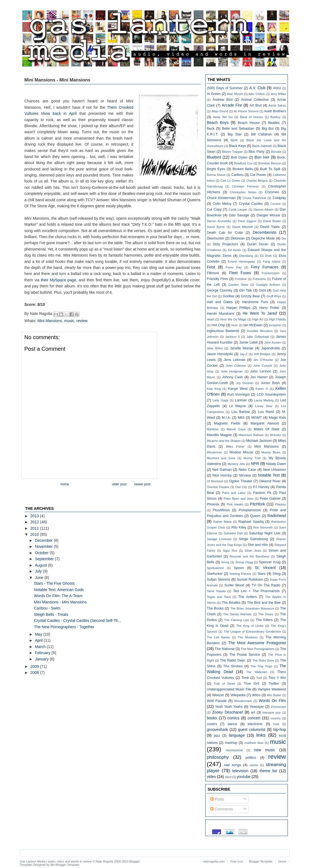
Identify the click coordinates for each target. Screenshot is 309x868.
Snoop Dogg (244, 562)
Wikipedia (238, 695)
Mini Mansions (50, 321)
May (39, 634)
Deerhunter (216, 238)
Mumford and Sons (221, 458)
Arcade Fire (232, 105)
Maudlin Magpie (219, 435)
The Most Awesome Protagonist (257, 643)
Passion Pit (262, 493)
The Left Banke (218, 637)
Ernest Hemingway (241, 262)
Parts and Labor (234, 493)
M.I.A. (226, 418)
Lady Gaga (221, 400)
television (240, 771)
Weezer (218, 695)
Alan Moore (235, 94)
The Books (215, 608)
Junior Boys (270, 383)
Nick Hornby (222, 475)
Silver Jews (253, 551)
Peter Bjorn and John (238, 499)
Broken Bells (243, 169)
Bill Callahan (261, 134)
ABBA (277, 88)
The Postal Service (245, 655)
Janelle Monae (242, 348)
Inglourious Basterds (223, 331)
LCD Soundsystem (271, 394)
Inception (275, 325)
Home (65, 484)
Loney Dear (264, 406)
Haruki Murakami (221, 314)
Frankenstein (271, 273)
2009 (35, 666)
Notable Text (269, 475)
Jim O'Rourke (263, 360)
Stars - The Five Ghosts (54, 583)
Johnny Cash (233, 377)
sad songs (233, 765)
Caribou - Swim (47, 608)
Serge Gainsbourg (253, 539)
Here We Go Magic (233, 319)
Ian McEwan (253, 325)
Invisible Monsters (260, 331)
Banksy (276, 117)
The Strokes (233, 666)
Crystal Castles (251, 204)
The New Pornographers (258, 649)
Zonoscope (278, 707)
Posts (217, 799)
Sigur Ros (230, 551)
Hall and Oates (220, 302)
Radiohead (277, 516)
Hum (235, 325)
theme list (268, 771)
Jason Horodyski (220, 354)
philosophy (218, 757)
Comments (222, 809)
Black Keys (237, 146)
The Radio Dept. (233, 660)
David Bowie (272, 221)
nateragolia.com (214, 861)
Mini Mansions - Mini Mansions (60, 602)
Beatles (274, 123)
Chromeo (272, 192)
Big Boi (267, 129)
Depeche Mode (263, 238)
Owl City (241, 487)
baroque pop (272, 712)
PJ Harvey (261, 487)
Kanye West (238, 389)
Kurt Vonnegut (238, 394)
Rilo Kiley (239, 527)
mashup (231, 743)
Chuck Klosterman (221, 198)
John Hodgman (232, 371)
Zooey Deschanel (228, 712)
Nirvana (245, 475)
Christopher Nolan (243, 192)
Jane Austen (273, 342)
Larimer (241, 400)
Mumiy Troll (252, 458)
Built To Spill (270, 169)
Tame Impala (216, 591)
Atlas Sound (220, 111)
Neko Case (247, 470)
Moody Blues (271, 452)
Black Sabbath (262, 146)
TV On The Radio (266, 585)
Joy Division (244, 383)
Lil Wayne (237, 406)
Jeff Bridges (262, 354)
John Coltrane (236, 366)
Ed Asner (234, 250)
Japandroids (271, 348)
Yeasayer (257, 707)
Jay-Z (244, 354)
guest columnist (252, 730)
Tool (259, 678)
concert (254, 718)
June (40, 578)
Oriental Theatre (218, 487)
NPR (255, 464)
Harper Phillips (238, 308)
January (42, 659)
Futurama (259, 279)
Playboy (281, 504)
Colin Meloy (222, 204)
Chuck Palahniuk (255, 198)
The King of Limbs (250, 626)
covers (212, 724)
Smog (225, 562)
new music (265, 750)
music (69, 321)
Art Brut (256, 105)
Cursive (275, 204)
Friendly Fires (218, 279)
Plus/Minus (221, 510)
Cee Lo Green (230, 181)
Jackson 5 (232, 337)
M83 (241, 418)
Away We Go (223, 117)
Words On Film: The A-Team (58, 596)
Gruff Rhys (274, 296)
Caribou (237, 175)
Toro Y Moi (277, 678)
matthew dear (254, 743)
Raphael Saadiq (251, 522)
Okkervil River (270, 481)
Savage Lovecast (219, 539)
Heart (211, 319)
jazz (217, 736)
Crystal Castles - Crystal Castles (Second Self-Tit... (77, 621)
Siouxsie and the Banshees (249, 556)
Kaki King (214, 389)
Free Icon (237, 861)
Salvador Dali (233, 533)
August (41, 565)
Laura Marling (264, 400)
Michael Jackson (259, 441)
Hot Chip (218, 325)
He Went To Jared (260, 313)
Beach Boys (218, 123)
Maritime (213, 429)
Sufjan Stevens (219, 579)
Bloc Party (256, 152)
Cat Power (258, 175)
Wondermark (243, 701)
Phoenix (213, 504)
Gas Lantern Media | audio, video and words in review (56, 861)
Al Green (214, 94)
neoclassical (234, 750)
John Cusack (262, 366)
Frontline (241, 279)
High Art (258, 319)
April (39, 640)
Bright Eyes (216, 169)
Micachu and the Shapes (224, 441)
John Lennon (261, 371)
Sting (276, 574)
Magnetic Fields (227, 423)
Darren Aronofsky (219, 221)
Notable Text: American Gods (59, 590)
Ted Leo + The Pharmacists (256, 591)
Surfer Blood (234, 585)
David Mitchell (242, 227)
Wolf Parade (217, 701)
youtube (244, 777)
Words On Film (273, 701)
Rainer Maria (222, 522)
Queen (255, 516)
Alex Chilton (257, 94)
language (237, 735)
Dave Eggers (247, 221)
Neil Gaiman (222, 470)
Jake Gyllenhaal (258, 337)
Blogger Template (67, 865)
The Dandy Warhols (237, 614)
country (276, 718)
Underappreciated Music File (229, 689)
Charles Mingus (257, 181)
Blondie (276, 152)
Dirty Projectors (225, 244)
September (45, 559)
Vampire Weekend (272, 689)
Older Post (119, 484)
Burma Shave (216, 175)
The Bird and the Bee (264, 603)
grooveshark (218, 730)
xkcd (228, 777)
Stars (262, 574)
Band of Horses (251, 117)
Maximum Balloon (251, 435)
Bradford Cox (243, 163)
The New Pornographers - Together (64, 627)
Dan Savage (239, 215)
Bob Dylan (239, 157)
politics (251, 758)
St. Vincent (265, 568)
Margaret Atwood (265, 423)
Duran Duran (258, 244)
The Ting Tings (261, 666)
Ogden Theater (241, 481)
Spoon (239, 568)
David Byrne (216, 227)
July (39, 571)
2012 (35, 522)
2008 (35, 673)
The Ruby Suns (263, 660)
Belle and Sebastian (238, 129)
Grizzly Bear (251, 296)
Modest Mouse (241, 452)
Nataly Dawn (276, 464)
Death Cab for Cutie (225, 233)
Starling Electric (240, 574)
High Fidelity (278, 319)
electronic (255, 724)
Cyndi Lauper (238, 209)
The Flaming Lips (237, 620)
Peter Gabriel (270, 499)
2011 (35, 528)
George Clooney (220, 290)
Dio (284, 238)
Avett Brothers (275, 111)
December (44, 540)
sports (254, 765)
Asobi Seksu (277, 105)
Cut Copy (214, 209)
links (261, 735)
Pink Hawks (235, 504)
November (44, 546)
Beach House (249, 123)
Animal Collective (255, 100)
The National (225, 649)
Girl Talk (245, 290)
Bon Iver (262, 157)
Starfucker (215, 574)
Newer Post (142, 484)
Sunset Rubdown (250, 579)
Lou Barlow (241, 412)
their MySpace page (59, 280)
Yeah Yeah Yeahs (229, 707)
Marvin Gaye (236, 429)
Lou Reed (266, 412)
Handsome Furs (255, 302)
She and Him (258, 545)
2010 (35, 534)
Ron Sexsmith (263, 527)
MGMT (256, 418)
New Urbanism (275, 470)
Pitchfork (257, 504)
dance (232, 724)
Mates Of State (267, 429)
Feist (211, 267)
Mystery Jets (236, 464)
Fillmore (213, 273)
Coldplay (279, 198)
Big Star (235, 134)
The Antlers (248, 597)
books (212, 718)
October (42, 553)
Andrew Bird (222, 100)
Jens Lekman (234, 360)
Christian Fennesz (245, 186)
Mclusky (275, 435)
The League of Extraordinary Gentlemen (252, 632)
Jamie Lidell (248, 342)
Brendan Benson (270, 163)
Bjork (234, 140)
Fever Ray (234, 267)
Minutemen (214, 452)
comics (234, 718)
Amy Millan (278, 94)
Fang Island (271, 262)
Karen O (262, 389)
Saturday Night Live (265, 533)
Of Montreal (215, 481)
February (43, 653)
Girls (262, 290)
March (41, 647)
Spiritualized (215, 568)
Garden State (238, 285)
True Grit (251, 684)
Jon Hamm (259, 377)
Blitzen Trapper (233, 152)
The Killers (264, 620)
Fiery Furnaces (265, 267)
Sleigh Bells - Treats (51, 614)
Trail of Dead (224, 684)
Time (245, 678)
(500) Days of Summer (225, 88)
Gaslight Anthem (268, 285)
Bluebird (214, 157)
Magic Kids (277, 418)
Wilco (256, 695)
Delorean (238, 238)
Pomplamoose (250, 510)
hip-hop (280, 730)
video (211, 777)
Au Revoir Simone (246, 111)
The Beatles (231, 603)
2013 (35, 516)
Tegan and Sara (219, 597)
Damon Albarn (263, 209)
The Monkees (248, 637)
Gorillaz (229, 296)
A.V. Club (257, 88)
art (253, 712)
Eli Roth (266, 256)
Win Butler (274, 695)
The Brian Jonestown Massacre (252, 608)
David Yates (270, 227)
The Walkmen (257, 672)
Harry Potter (269, 308)
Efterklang (246, 256)
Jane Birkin (215, 348)
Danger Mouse (268, 215)
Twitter (274, 684)
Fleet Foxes (240, 273)
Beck (211, 129)
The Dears (266, 614)
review (82, 321)
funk (276, 724)
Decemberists (264, 232)
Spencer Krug (270, 562)
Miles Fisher (235, 447)
